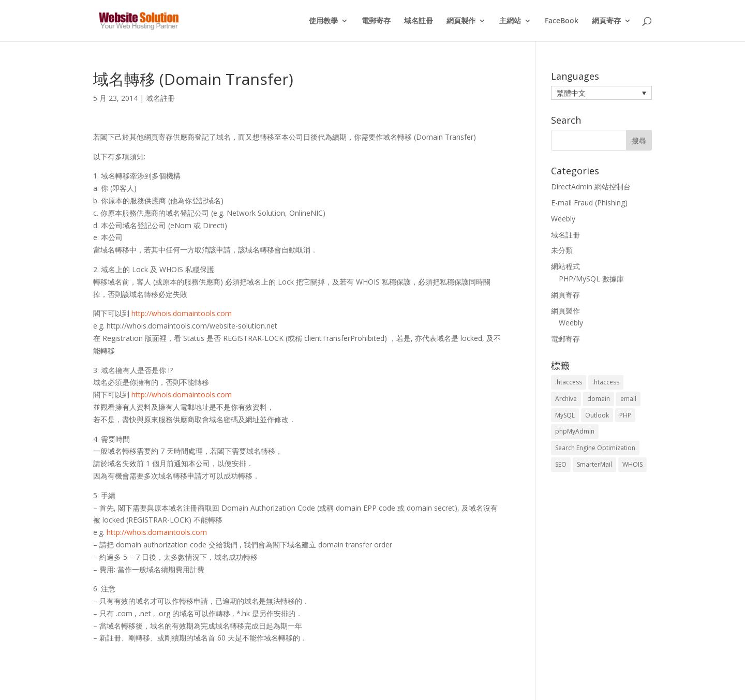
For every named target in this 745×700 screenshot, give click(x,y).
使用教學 (323, 21)
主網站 (510, 21)
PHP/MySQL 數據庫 (591, 279)
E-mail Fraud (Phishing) (589, 203)
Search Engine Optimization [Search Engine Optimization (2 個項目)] (595, 448)
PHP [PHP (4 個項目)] (625, 415)
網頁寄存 (606, 21)
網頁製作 (461, 21)
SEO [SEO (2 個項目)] (561, 464)
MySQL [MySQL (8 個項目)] (565, 415)
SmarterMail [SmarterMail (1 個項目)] (594, 464)
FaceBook (562, 21)
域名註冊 (419, 21)
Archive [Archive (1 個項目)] (566, 399)
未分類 (562, 250)
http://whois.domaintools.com (182, 313)
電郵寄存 (376, 21)
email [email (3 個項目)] (628, 399)
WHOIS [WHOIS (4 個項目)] (632, 464)
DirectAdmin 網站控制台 (591, 187)
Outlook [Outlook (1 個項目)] (597, 415)
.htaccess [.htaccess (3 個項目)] (569, 382)
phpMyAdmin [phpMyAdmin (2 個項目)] (575, 431)
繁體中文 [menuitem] (571, 93)
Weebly (563, 219)
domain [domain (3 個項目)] (599, 399)
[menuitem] (601, 93)
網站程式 (565, 266)
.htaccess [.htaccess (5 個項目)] (606, 382)
